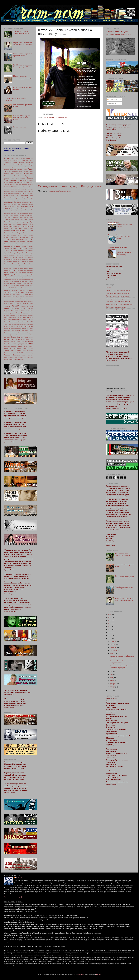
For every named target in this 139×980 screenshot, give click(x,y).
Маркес (26, 268)
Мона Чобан (18, 273)
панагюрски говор (22, 292)
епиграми (23, 222)
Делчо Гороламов (24, 202)
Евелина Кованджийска (21, 217)
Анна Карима (23, 169)
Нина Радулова (28, 283)
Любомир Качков (17, 257)
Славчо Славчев (22, 322)
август (113, 653)
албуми (18, 158)
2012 (110, 691)
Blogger (99, 975)
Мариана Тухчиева (18, 264)
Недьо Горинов (25, 277)
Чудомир (24, 355)
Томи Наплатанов (27, 342)
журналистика (9, 226)
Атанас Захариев (24, 171)
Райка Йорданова (22, 313)
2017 (110, 626)
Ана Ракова (14, 165)
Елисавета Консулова (15, 222)
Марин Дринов (29, 264)
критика (13, 244)
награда (12, 275)
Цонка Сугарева (10, 353)
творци (14, 339)
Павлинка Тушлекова (27, 290)
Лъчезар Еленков (24, 255)
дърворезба (8, 217)
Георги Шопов (8, 200)
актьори (13, 158)
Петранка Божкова (28, 299)
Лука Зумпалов (29, 251)
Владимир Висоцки (28, 191)
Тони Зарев (8, 344)
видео (25, 189)
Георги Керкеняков (16, 198)
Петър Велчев (8, 301)
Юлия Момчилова (9, 357)
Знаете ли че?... (18, 226)
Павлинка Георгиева (11, 290)
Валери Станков (24, 183)
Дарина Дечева (13, 202)
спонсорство (19, 326)
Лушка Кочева (15, 255)
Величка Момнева (11, 187)
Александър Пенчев (11, 163)
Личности (8, 250)
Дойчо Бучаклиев (19, 213)
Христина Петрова (10, 346)
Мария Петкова (29, 266)
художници (17, 348)
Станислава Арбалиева (11, 328)
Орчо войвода (20, 286)
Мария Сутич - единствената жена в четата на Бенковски (23, 44)
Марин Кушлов (9, 266)
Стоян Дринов (9, 335)
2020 (110, 617)
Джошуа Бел (20, 204)
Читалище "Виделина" (12, 355)
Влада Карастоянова (16, 191)
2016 (110, 629)
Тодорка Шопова (15, 342)
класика (31, 239)
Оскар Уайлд (29, 286)
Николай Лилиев (24, 281)
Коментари (112, 103)
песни (11, 299)
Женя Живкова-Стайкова (20, 224)
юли (112, 672)
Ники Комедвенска (24, 279)
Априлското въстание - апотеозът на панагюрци (21, 32)
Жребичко (30, 224)
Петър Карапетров (18, 301)
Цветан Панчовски (16, 351)
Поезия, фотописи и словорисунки (117, 296)
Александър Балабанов (11, 160)
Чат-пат (20, 353)
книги (7, 242)
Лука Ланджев (17, 253)
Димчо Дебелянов (21, 211)
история (14, 235)
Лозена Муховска (19, 251)
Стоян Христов (29, 337)
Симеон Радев (8, 322)
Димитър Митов (16, 209)
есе (10, 224)
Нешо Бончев (15, 279)
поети (7, 308)
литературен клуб (25, 248)
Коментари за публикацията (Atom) (60, 191)
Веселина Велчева (18, 189)
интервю (7, 235)
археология (15, 171)
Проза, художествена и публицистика (118, 299)
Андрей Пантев (14, 167)
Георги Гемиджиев (22, 196)
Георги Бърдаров (9, 196)
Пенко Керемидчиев (27, 295)
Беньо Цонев (29, 174)
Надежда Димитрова (20, 275)
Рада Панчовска (16, 311)
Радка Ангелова (25, 311)
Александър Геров (27, 160)
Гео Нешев (30, 193)
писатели (25, 303)
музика (7, 275)
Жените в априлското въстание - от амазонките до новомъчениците (23, 78)
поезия (57, 117)
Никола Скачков (14, 281)
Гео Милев (23, 193)
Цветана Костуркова (28, 351)
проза (12, 308)
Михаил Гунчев (15, 270)
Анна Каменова (14, 169)
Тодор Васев (26, 339)
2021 (110, 614)
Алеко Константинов (27, 158)
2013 (110, 638)
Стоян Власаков (19, 333)
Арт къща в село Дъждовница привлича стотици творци (124, 253)
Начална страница (69, 186)
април (112, 681)
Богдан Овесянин (9, 176)
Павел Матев (29, 288)
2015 (110, 632)
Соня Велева (8, 324)
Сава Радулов (8, 320)
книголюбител (14, 242)
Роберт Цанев (8, 317)
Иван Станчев (28, 230)
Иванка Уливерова (28, 233)
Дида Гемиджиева (10, 206)
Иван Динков (24, 228)
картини (14, 237)
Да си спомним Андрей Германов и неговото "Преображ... (121, 667)
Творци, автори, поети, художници (117, 293)
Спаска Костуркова (10, 326)
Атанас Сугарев (15, 174)
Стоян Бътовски (9, 333)
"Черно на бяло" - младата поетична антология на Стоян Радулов (118, 34)
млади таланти (9, 273)
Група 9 (25, 200)
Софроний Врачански (27, 324)
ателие (22, 174)
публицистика (21, 308)
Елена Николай (15, 220)
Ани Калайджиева (24, 167)
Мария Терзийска (18, 268)
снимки (30, 322)
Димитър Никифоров (27, 209)
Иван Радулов (17, 231)
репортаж (12, 315)
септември (114, 650)
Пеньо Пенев (8, 297)
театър (20, 339)
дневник (31, 211)
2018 (110, 623)
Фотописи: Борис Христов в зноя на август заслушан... (122, 662)
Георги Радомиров (28, 198)
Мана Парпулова (23, 259)
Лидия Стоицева (28, 246)
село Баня (30, 320)
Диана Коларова (29, 204)
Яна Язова (27, 357)
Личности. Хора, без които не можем (118, 290)
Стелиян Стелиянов (23, 328)
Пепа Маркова (16, 297)
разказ (12, 313)
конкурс (22, 242)
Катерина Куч (24, 237)
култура (13, 246)
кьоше (19, 246)
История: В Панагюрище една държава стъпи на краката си (22, 118)
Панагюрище (10, 292)
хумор (25, 348)
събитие (8, 339)
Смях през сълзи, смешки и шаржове (118, 302)
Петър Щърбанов (28, 301)
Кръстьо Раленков (22, 244)
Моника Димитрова (28, 273)
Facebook (11, 359)
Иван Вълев (14, 228)
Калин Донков (22, 235)
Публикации (112, 100)
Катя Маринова (17, 239)
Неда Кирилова (15, 277)
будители (30, 178)
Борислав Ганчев (9, 178)
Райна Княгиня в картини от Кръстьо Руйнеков (23, 55)
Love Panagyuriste (19, 359)
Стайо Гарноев (28, 326)
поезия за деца (27, 306)
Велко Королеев (23, 187)
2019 (110, 620)
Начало (108, 288)
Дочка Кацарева (9, 215)
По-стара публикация (91, 186)
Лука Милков (26, 253)
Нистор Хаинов (10, 286)
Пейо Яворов (16, 295)
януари (113, 687)
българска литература (20, 180)
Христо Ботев (22, 346)
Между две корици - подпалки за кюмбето (120, 304)
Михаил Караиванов (27, 270)
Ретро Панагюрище (21, 315)
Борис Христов (49, 117)
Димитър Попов (9, 211)
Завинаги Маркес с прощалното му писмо (21, 128)
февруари (114, 684)
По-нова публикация (48, 186)
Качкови (25, 239)
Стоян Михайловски (22, 335)
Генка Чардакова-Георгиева (12, 193)
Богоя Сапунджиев (19, 176)
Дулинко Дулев (29, 215)
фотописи (64, 117)
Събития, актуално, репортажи (116, 307)
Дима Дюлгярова (21, 206)
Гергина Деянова (17, 200)
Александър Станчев (24, 163)
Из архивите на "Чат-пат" (114, 310)
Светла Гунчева (23, 320)
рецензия (30, 315)
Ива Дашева (26, 226)
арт (10, 171)
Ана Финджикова (23, 165)
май (112, 678)
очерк (11, 288)
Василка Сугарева (28, 185)
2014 (110, 635)
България (8, 180)
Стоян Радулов (17, 337)
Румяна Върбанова (27, 317)
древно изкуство (19, 215)
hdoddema (81, 975)
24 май (7, 158)
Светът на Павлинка (116, 235)
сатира (15, 319)
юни (112, 675)
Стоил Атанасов (15, 331)
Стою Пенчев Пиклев (27, 331)
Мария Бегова (19, 266)
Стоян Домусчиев (28, 333)
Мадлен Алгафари (28, 257)
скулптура (15, 322)
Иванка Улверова (17, 233)
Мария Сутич (8, 268)
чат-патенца (30, 353)
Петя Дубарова (9, 303)
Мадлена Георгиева (11, 259)
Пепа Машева (26, 297)
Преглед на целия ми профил (14, 897)
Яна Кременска (19, 357)
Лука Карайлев (9, 253)
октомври (114, 647)
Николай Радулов (16, 283)
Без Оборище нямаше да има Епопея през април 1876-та (23, 66)
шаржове (30, 355)
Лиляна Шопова (10, 248)
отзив (6, 288)
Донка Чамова (29, 213)
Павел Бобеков (20, 288)
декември (114, 641)
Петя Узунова (17, 303)
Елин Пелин (24, 220)
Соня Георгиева (16, 324)
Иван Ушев (8, 233)
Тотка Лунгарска (19, 344)
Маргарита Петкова (20, 262)
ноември (113, 644)
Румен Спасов (17, 317)
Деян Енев (13, 204)
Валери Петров (14, 182)
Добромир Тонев (9, 213)
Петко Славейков (18, 299)
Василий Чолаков (15, 185)
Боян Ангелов (21, 178)
